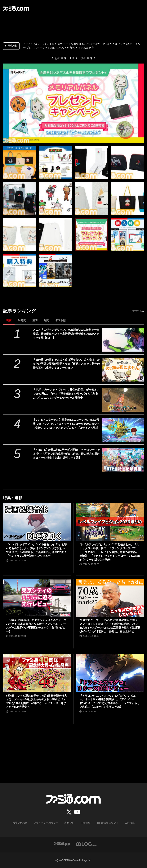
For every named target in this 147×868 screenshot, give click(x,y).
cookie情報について (106, 823)
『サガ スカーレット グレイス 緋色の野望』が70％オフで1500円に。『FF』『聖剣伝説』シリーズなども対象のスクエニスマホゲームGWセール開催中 (66, 394)
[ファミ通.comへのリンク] (16, 8)
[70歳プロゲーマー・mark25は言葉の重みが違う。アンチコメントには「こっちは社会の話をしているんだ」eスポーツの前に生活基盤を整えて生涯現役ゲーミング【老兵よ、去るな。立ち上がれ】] (110, 598)
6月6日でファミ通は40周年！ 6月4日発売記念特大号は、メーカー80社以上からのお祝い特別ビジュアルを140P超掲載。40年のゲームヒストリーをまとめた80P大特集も (36, 701)
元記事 (11, 46)
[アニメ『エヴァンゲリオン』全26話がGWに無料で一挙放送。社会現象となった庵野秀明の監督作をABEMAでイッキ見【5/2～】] (123, 340)
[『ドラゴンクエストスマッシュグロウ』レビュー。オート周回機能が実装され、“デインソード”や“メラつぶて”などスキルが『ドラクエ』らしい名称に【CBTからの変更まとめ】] (110, 673)
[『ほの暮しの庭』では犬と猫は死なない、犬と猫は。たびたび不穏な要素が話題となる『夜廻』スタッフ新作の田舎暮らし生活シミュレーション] (123, 370)
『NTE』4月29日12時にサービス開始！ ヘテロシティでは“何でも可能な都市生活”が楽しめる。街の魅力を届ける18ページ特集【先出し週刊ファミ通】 (66, 454)
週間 (35, 320)
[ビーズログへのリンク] (86, 844)
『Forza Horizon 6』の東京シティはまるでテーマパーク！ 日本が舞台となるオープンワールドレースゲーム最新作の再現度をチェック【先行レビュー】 (36, 626)
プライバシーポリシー (47, 823)
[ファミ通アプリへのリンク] (62, 844)
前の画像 (60, 58)
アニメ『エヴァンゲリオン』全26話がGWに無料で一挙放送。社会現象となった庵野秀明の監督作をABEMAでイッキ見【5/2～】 (66, 334)
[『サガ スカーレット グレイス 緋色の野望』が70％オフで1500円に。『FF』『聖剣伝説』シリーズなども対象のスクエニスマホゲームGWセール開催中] (123, 400)
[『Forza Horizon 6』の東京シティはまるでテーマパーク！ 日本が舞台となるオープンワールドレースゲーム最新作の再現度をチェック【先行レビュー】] (37, 598)
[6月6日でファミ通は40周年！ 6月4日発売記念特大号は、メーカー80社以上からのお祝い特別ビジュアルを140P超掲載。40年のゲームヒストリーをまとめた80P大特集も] (37, 673)
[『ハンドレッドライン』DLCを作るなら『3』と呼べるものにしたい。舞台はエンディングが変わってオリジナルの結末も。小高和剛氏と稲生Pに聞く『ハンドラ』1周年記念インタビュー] (37, 522)
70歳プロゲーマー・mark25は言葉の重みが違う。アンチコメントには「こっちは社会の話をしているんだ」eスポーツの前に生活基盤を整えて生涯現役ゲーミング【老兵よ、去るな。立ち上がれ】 (110, 626)
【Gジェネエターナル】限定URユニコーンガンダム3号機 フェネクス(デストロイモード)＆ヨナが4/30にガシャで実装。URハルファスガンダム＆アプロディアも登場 (66, 424)
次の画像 (87, 58)
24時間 (22, 320)
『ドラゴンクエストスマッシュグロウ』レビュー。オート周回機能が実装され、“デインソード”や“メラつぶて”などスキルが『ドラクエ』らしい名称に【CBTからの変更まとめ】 (110, 701)
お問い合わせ (23, 823)
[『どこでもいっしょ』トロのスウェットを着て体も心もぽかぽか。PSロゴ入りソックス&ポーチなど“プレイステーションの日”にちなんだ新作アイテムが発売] (20, 163)
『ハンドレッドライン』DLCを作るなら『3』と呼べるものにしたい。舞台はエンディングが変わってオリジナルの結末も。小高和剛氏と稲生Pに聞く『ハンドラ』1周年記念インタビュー (36, 550)
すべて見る (138, 311)
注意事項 (85, 823)
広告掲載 (127, 823)
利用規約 (69, 823)
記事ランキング (20, 311)
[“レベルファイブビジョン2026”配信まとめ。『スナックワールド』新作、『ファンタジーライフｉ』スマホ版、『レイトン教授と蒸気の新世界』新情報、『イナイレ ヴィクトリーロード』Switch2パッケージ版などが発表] (110, 522)
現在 (9, 320)
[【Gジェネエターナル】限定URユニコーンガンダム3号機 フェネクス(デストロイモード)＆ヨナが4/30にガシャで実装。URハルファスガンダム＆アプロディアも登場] (123, 430)
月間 (46, 320)
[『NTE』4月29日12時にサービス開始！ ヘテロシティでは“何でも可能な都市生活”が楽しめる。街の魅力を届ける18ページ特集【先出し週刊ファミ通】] (123, 460)
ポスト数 (60, 320)
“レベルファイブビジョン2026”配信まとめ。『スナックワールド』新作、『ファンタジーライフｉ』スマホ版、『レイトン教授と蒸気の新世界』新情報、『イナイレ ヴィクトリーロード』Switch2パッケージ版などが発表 (110, 552)
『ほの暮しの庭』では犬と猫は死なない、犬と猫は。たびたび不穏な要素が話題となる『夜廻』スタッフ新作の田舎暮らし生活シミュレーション (66, 364)
